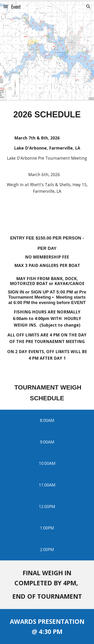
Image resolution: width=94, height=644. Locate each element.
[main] (47, 114)
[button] (6, 6)
